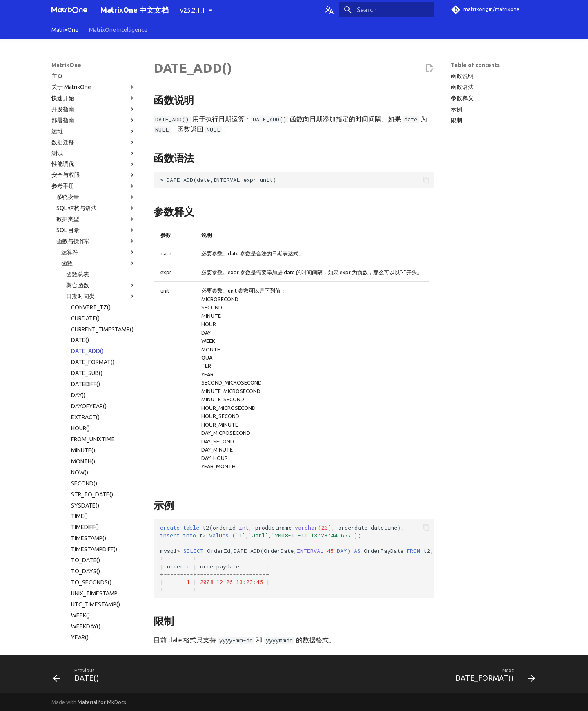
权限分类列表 (73, 584)
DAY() (78, 221)
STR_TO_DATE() (92, 320)
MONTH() (83, 287)
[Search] (387, 10)
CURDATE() (85, 144)
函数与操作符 (96, 67)
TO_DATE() (86, 386)
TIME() (79, 342)
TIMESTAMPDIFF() (94, 375)
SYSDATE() (85, 331)
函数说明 (462, 76)
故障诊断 (94, 628)
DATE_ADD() (87, 177)
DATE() (80, 165)
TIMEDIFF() (85, 353)
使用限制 (96, 595)
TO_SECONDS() (91, 408)
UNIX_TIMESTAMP (94, 419)
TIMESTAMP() (89, 364)
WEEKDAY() (86, 452)
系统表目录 (71, 573)
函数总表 (78, 100)
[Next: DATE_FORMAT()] (493, 677)
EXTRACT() (85, 243)
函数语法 (462, 87)
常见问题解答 (94, 639)
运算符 (98, 78)
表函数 (101, 507)
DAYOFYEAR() (89, 232)
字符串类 (101, 485)
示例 (457, 109)
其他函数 (101, 540)
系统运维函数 (101, 551)
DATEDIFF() (86, 210)
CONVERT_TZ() (91, 133)
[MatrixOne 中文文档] (69, 10)
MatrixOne (65, 30)
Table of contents (475, 65)
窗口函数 (101, 518)
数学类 (101, 474)
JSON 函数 (101, 529)
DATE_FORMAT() (93, 188)
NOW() (80, 298)
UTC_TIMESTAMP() (96, 430)
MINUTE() (83, 276)
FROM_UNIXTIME (93, 265)
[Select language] (329, 10)
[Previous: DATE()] (78, 677)
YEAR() (80, 463)
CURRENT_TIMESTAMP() (102, 155)
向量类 (101, 496)
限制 (457, 120)
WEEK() (80, 441)
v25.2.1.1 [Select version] (193, 10)
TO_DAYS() (86, 397)
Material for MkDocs (102, 702)
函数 (98, 89)
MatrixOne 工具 (96, 617)
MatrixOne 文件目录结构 (88, 606)
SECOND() (84, 309)
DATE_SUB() (87, 199)
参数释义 (462, 98)
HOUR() (80, 254)
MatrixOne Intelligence (118, 30)
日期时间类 (101, 122)
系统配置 (96, 562)
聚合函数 (101, 111)
